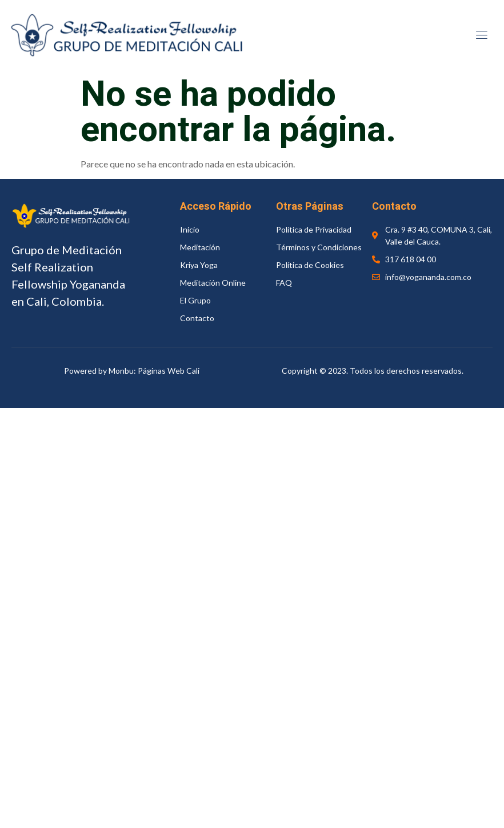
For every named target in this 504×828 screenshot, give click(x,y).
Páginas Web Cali (169, 371)
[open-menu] (481, 36)
